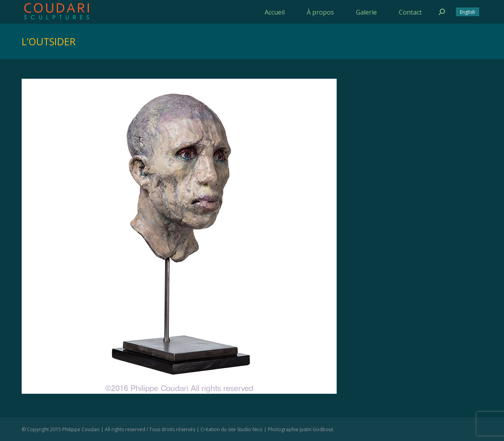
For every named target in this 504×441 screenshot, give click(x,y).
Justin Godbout (316, 429)
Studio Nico (250, 429)
